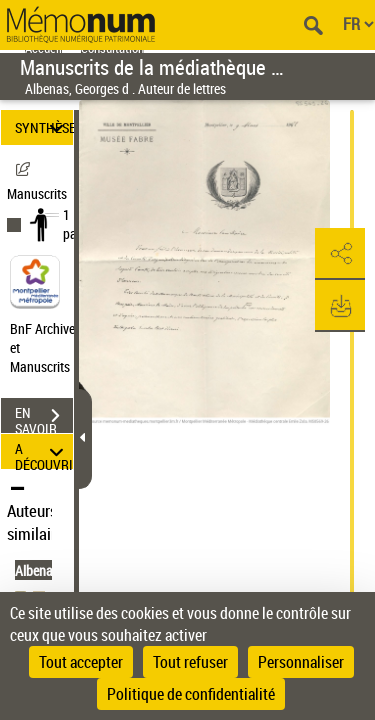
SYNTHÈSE (44, 127)
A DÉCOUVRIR (44, 451)
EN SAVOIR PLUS (44, 418)
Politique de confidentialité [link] (191, 694)
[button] (340, 254)
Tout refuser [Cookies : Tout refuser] (190, 662)
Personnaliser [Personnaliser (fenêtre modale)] (301, 662)
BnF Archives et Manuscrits (48, 347)
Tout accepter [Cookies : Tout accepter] (81, 662)
